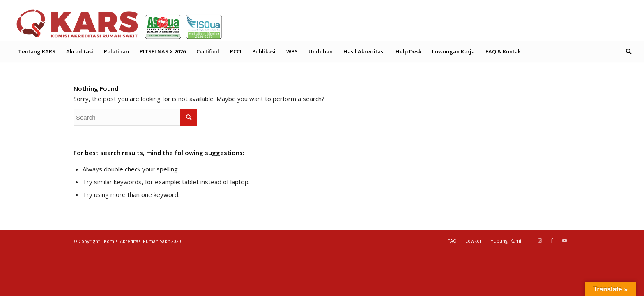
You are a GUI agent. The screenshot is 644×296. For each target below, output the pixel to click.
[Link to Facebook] (552, 240)
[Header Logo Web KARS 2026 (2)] (120, 23)
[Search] (626, 51)
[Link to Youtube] (564, 240)
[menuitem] (37, 51)
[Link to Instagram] (540, 240)
